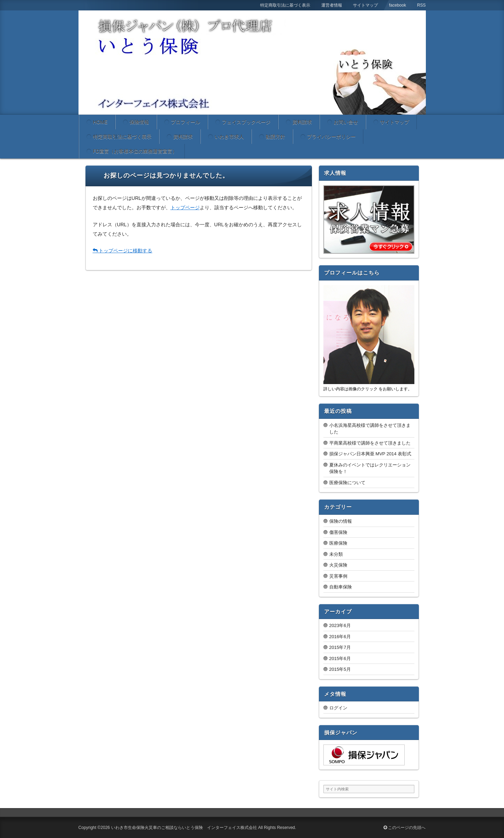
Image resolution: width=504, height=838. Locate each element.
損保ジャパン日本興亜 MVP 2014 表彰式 (370, 454)
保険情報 (139, 122)
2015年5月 (340, 669)
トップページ (185, 208)
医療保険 (338, 543)
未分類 (336, 554)
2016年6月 (340, 637)
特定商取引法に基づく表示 (122, 137)
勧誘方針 (275, 137)
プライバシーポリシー (331, 137)
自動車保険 (341, 587)
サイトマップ (395, 122)
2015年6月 (340, 658)
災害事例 (338, 576)
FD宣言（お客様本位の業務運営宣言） (135, 151)
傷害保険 (338, 532)
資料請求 (302, 122)
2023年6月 (340, 625)
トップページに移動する (123, 251)
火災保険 (338, 565)
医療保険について (347, 483)
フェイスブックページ (246, 122)
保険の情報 (341, 521)
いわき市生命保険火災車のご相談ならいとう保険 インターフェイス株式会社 (184, 828)
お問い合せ (346, 122)
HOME (100, 122)
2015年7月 (340, 647)
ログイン (338, 708)
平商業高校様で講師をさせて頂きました (370, 443)
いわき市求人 (229, 137)
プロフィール (185, 122)
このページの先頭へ (404, 828)
